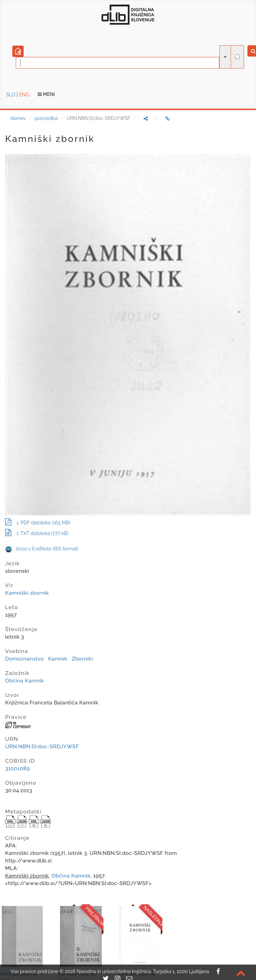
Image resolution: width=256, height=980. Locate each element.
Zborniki (82, 659)
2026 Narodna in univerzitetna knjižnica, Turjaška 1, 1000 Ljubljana (137, 971)
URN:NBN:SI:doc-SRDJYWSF (42, 747)
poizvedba (46, 118)
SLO (11, 95)
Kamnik (58, 659)
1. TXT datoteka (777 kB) (37, 533)
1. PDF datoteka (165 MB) (38, 523)
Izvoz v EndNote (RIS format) (42, 549)
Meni (46, 94)
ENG (24, 95)
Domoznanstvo (25, 659)
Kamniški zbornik (27, 593)
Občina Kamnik (25, 681)
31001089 (17, 769)
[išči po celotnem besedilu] (237, 57)
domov (18, 118)
